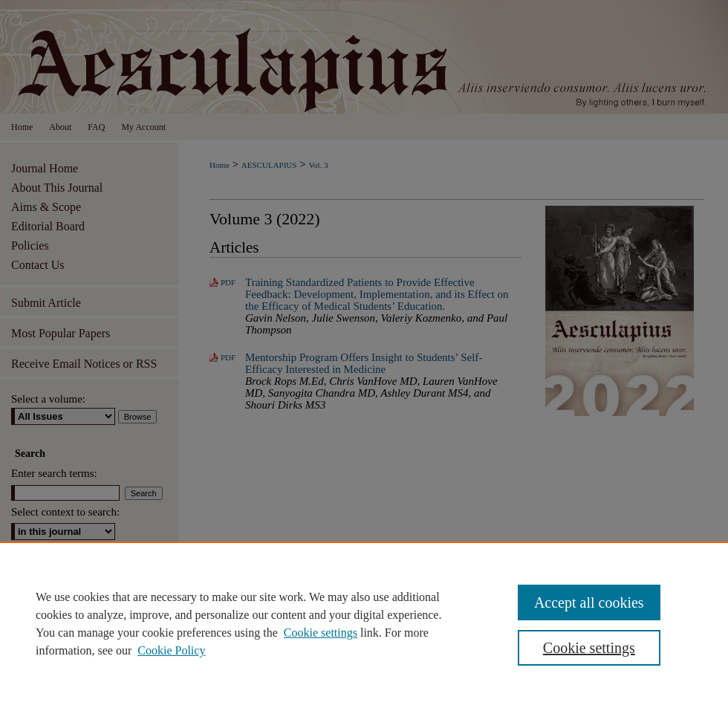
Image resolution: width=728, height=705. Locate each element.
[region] (364, 623)
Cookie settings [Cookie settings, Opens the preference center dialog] (589, 648)
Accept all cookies (589, 602)
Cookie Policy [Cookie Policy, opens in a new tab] (171, 650)
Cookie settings (321, 633)
